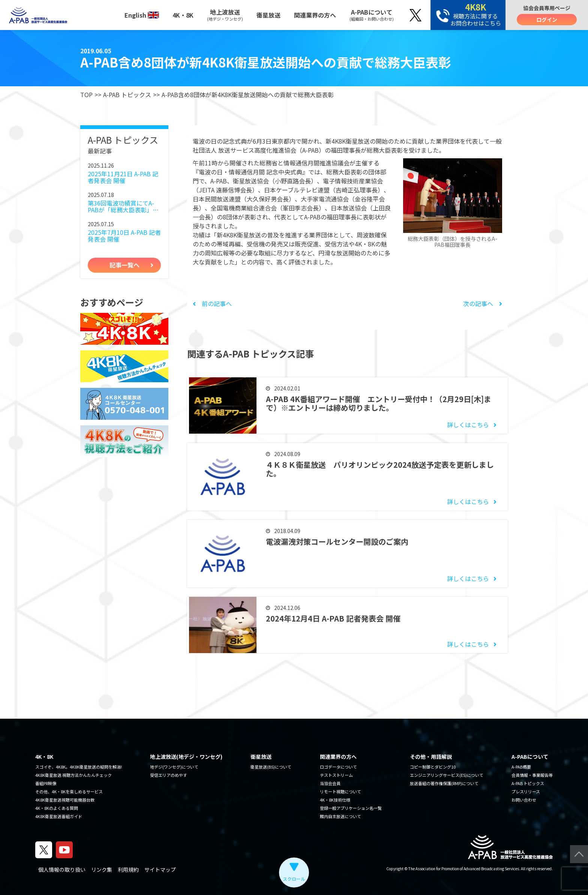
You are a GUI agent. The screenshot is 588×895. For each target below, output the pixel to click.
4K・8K (183, 15)
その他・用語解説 (431, 757)
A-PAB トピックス (127, 95)
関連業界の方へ (315, 15)
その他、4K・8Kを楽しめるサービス (69, 791)
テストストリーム (336, 775)
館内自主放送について (340, 816)
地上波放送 (225, 15)
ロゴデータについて (338, 767)
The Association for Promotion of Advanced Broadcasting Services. (464, 869)
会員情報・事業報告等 (532, 775)
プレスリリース (526, 791)
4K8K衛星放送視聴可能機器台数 (65, 800)
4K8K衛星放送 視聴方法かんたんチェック (73, 775)
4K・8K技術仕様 (335, 800)
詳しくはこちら (468, 425)
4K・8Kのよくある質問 (57, 808)
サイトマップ (160, 869)
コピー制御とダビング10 (433, 767)
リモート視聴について (340, 791)
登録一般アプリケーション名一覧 (351, 808)
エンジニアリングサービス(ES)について (447, 775)
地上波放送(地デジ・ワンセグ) (186, 757)
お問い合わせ (524, 800)
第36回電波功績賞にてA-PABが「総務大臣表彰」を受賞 (123, 206)
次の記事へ (483, 303)
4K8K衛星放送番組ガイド (59, 816)
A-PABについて (372, 15)
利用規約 (128, 869)
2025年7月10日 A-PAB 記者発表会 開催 (124, 236)
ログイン (547, 20)
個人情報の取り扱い (62, 869)
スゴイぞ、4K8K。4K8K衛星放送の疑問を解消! (79, 767)
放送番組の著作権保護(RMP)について (444, 783)
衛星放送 (268, 15)
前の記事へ (212, 303)
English (142, 15)
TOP (86, 95)
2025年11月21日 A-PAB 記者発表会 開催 (123, 177)
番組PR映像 (46, 783)
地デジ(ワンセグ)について (174, 767)
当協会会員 (330, 783)
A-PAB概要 (521, 767)
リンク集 (102, 869)
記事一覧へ (124, 265)
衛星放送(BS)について (271, 767)
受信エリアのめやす (169, 775)
